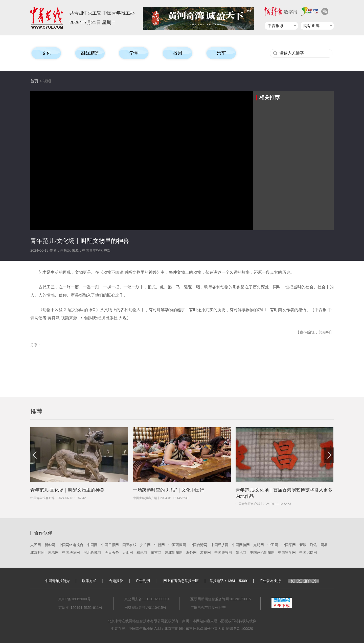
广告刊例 (143, 581)
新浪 (303, 545)
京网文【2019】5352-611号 (80, 608)
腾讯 (313, 545)
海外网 (191, 552)
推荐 (36, 411)
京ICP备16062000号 (75, 599)
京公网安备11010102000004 (147, 599)
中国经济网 (220, 545)
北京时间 (37, 552)
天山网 (128, 552)
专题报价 (116, 581)
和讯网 (142, 552)
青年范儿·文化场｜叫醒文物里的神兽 (67, 490)
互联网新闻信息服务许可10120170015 (221, 599)
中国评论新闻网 (262, 552)
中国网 (92, 545)
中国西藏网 (177, 545)
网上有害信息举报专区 (181, 581)
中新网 (160, 545)
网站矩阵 (311, 26)
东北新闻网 (174, 552)
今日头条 (112, 552)
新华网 (50, 545)
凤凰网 (53, 552)
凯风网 (241, 552)
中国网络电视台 (71, 545)
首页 (34, 81)
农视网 (206, 552)
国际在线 (129, 545)
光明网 (259, 545)
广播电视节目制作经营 (208, 608)
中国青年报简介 (57, 581)
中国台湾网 (198, 545)
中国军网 (289, 545)
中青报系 (276, 26)
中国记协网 (308, 552)
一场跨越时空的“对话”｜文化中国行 (169, 490)
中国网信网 (241, 545)
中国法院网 (71, 552)
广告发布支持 (289, 581)
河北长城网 (92, 552)
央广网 (145, 545)
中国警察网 (223, 552)
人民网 (36, 545)
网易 (324, 545)
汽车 (221, 53)
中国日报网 (110, 545)
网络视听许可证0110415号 (145, 608)
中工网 (273, 545)
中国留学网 (287, 552)
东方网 (156, 552)
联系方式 (89, 581)
